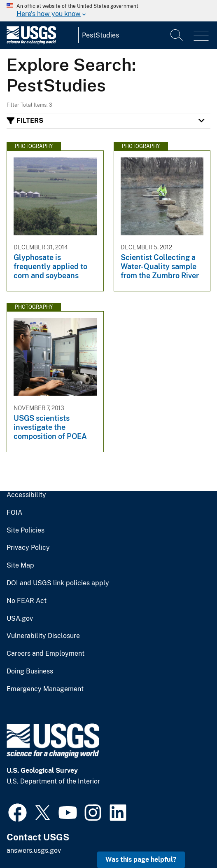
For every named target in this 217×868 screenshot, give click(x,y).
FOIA (14, 513)
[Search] (177, 35)
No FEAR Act (27, 601)
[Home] (31, 42)
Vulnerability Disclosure (43, 636)
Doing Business (30, 671)
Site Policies (26, 530)
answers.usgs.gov (34, 850)
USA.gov (20, 619)
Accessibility (26, 495)
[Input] (132, 35)
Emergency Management (45, 689)
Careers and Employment (45, 654)
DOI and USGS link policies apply (58, 583)
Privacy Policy (28, 548)
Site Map (20, 565)
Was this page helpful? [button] (141, 860)
